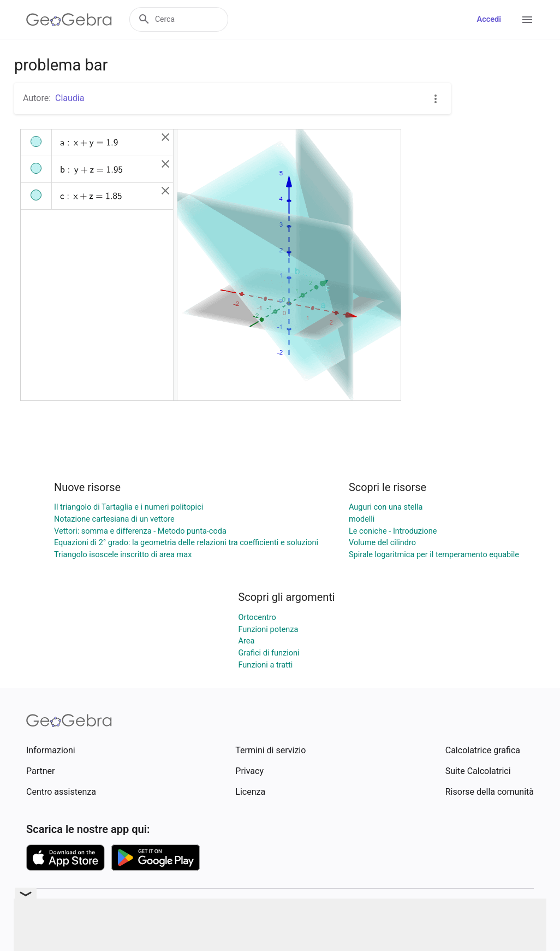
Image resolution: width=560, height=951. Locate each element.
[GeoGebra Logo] (69, 20)
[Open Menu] (527, 20)
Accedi (489, 19)
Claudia (70, 98)
